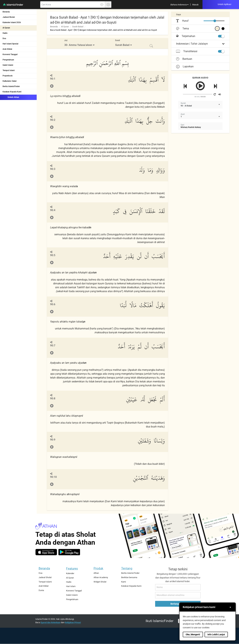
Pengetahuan (8, 60)
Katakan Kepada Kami (12, 92)
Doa (4, 38)
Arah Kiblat (7, 49)
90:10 (53, 477)
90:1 (53, 79)
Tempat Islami (9, 70)
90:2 (53, 120)
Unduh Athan (11, 97)
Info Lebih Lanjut (216, 634)
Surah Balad (78, 27)
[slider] (215, 21)
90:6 (53, 304)
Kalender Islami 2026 (12, 22)
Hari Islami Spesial (10, 44)
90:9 (53, 440)
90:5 (53, 255)
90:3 (53, 169)
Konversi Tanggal (10, 54)
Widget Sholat (100, 582)
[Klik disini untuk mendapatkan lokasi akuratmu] (102, 5)
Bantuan (184, 59)
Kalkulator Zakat (10, 81)
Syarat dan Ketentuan (50, 622)
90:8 (53, 398)
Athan (96, 573)
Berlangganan (178, 604)
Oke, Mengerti (193, 634)
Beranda (6, 12)
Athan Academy (101, 577)
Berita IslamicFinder (11, 86)
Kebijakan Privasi (73, 622)
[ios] (46, 552)
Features (72, 569)
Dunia (41, 590)
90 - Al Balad (186, 106)
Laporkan (185, 66)
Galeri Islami (8, 65)
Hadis (5, 33)
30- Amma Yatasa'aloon (78, 45)
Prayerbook (8, 76)
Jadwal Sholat (9, 17)
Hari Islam (71, 586)
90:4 (53, 210)
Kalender (70, 573)
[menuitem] (179, 5)
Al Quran (6, 28)
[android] (69, 552)
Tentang (127, 568)
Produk (98, 568)
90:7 (53, 345)
